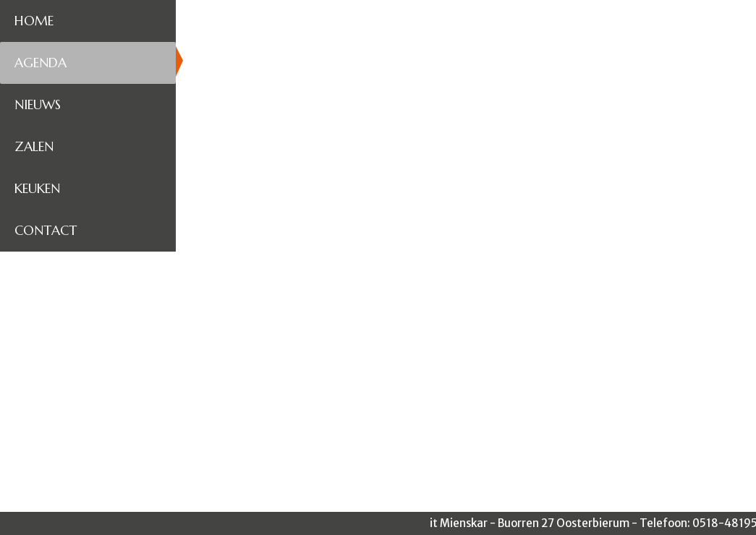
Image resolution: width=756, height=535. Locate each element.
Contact (46, 230)
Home (34, 21)
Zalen (34, 146)
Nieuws (38, 104)
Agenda (41, 63)
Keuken (37, 188)
